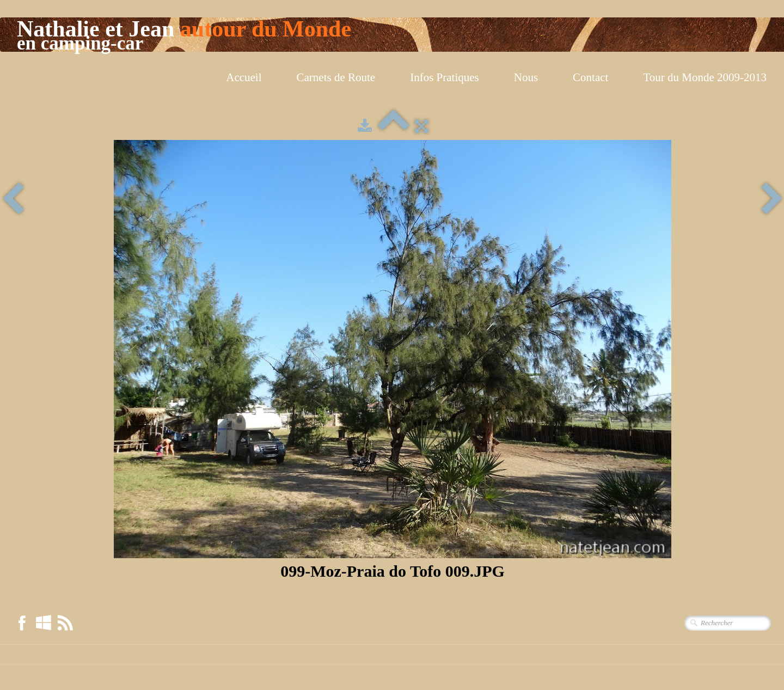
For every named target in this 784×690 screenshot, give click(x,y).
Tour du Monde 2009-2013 (705, 77)
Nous (526, 77)
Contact (590, 77)
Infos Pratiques (445, 77)
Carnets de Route (336, 77)
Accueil (244, 77)
